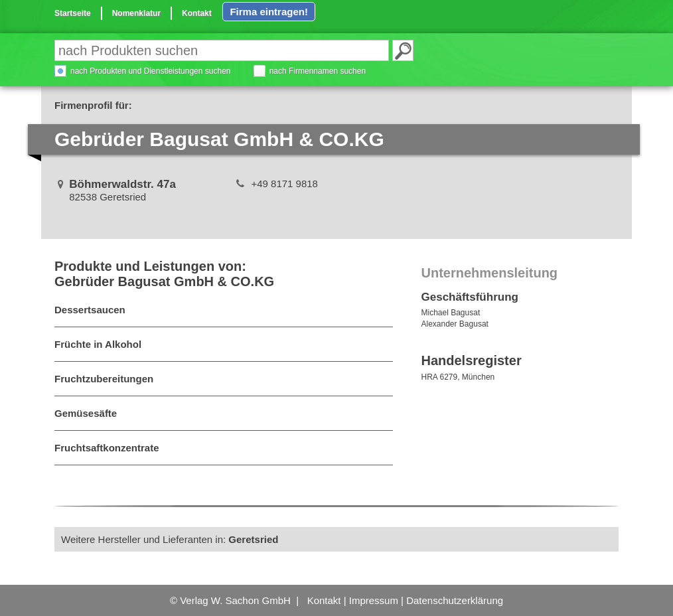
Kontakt (197, 13)
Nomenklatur (136, 13)
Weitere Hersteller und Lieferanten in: (170, 539)
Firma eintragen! (269, 12)
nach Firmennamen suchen (318, 71)
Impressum (374, 600)
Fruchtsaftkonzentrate (107, 448)
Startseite (73, 13)
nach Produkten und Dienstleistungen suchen (151, 71)
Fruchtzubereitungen (104, 379)
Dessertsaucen (90, 310)
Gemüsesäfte (86, 413)
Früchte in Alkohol (98, 344)
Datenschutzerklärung (455, 600)
